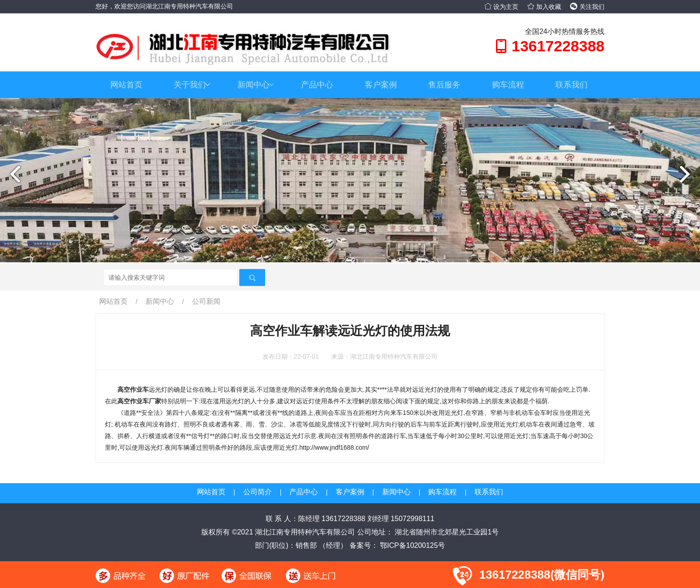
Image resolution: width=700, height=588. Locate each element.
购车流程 (508, 85)
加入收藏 (544, 7)
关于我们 (192, 85)
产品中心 (317, 85)
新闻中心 (256, 85)
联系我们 (571, 85)
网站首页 (126, 85)
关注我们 (587, 7)
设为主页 (501, 7)
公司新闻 (206, 301)
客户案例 (381, 85)
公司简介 (258, 492)
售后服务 (444, 85)
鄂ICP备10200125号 (412, 545)
